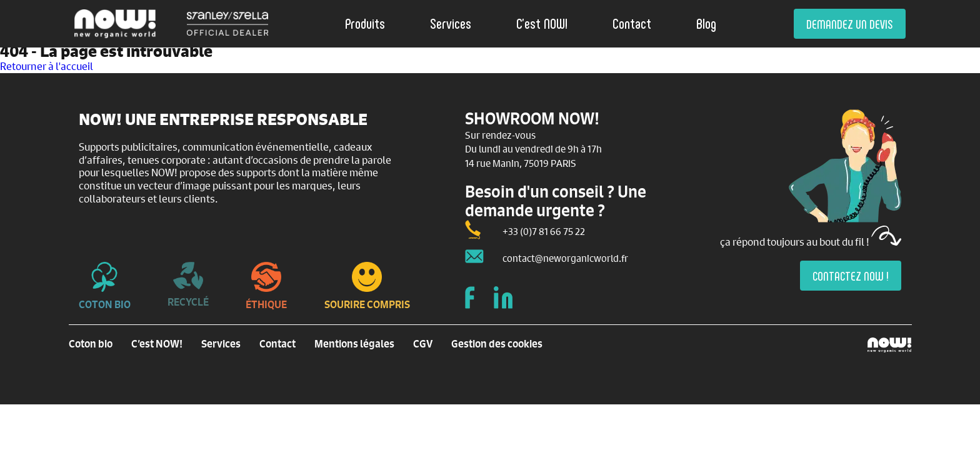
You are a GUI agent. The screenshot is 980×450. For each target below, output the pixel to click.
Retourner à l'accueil (47, 66)
